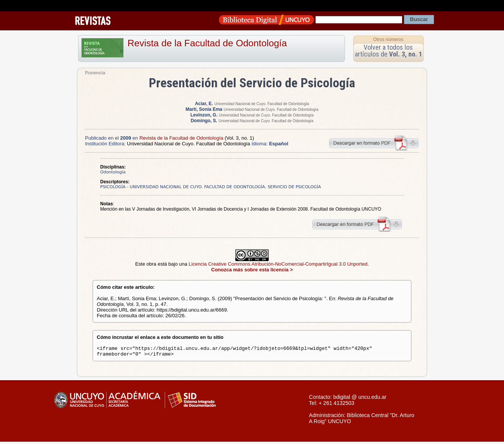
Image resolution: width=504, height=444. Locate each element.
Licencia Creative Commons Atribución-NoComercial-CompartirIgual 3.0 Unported (278, 264)
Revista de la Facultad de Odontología (207, 43)
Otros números (388, 39)
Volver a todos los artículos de (388, 51)
